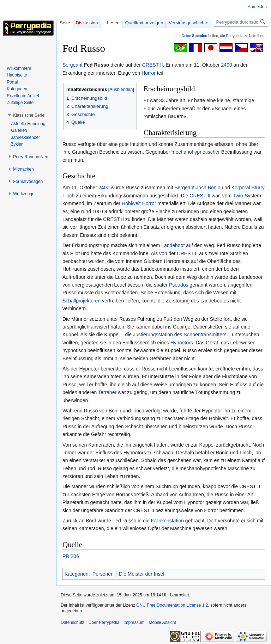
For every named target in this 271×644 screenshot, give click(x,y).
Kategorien (77, 574)
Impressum (134, 622)
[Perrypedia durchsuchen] (241, 22)
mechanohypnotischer (196, 152)
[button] (29, 115)
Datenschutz (73, 622)
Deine (195, 36)
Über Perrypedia (104, 622)
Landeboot (173, 245)
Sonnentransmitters (205, 335)
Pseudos (179, 285)
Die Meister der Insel (141, 574)
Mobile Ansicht (162, 622)
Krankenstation (167, 521)
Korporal (241, 188)
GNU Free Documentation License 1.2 (172, 605)
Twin (238, 196)
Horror (149, 73)
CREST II (153, 65)
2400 (227, 65)
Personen (103, 574)
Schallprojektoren (82, 301)
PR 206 (71, 556)
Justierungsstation (153, 335)
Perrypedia (235, 36)
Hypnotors (182, 343)
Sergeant (73, 65)
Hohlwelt (131, 203)
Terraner (107, 392)
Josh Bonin (208, 188)
